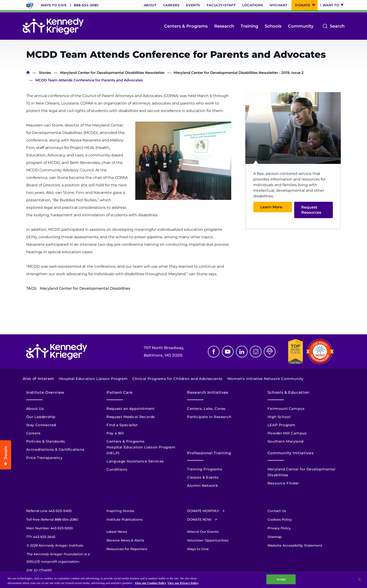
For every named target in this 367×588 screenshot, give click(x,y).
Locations (253, 5)
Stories (45, 73)
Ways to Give (54, 5)
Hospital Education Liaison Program (93, 379)
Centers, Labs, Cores (206, 409)
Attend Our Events (203, 532)
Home (28, 73)
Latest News (117, 532)
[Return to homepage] (53, 26)
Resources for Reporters (127, 549)
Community (301, 26)
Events (193, 5)
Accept (281, 579)
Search (337, 26)
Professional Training (209, 453)
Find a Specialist (122, 425)
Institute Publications (125, 519)
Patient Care (120, 392)
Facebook (214, 352)
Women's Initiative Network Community (265, 379)
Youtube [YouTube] (228, 352)
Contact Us (277, 511)
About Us (35, 409)
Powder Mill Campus (287, 433)
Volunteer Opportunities (208, 540)
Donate (303, 5)
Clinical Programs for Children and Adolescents (177, 379)
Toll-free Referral (52, 519)
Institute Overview (46, 392)
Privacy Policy (279, 528)
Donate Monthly (203, 511)
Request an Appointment (130, 409)
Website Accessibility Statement (295, 545)
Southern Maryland (286, 441)
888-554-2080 (86, 5)
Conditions (117, 469)
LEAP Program (281, 425)
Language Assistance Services (135, 461)
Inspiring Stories (120, 511)
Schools (273, 26)
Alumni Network (202, 485)
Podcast (270, 352)
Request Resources (311, 210)
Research (224, 26)
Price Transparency (44, 458)
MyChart (278, 5)
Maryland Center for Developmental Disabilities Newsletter (112, 73)
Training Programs (205, 469)
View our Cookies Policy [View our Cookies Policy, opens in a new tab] (151, 583)
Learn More (271, 207)
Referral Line (49, 511)
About (150, 5)
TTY (41, 537)
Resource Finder (283, 483)
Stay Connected (41, 425)
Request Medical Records (131, 417)
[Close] (360, 579)
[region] (183, 580)
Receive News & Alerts (125, 540)
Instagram (256, 352)
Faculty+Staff (221, 5)
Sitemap (275, 537)
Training (249, 26)
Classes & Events (203, 477)
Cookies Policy (280, 519)
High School (279, 417)
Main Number (50, 528)
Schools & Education (288, 392)
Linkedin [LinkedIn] (242, 352)
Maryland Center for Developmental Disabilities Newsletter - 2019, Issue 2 (239, 73)
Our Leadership (41, 417)
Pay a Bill (115, 433)
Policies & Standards (46, 441)
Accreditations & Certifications (55, 449)
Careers (171, 5)
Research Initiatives (208, 392)
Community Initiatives (290, 453)
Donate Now (199, 519)
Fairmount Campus (286, 409)
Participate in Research (209, 417)
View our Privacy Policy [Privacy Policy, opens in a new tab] (183, 583)
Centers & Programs (186, 26)
